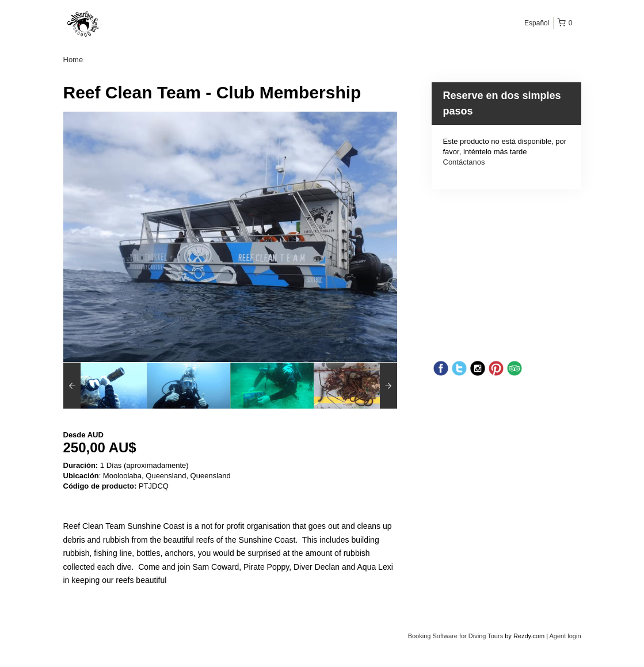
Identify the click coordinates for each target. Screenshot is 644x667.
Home (73, 60)
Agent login (565, 636)
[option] (105, 386)
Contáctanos (464, 162)
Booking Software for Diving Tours (457, 636)
